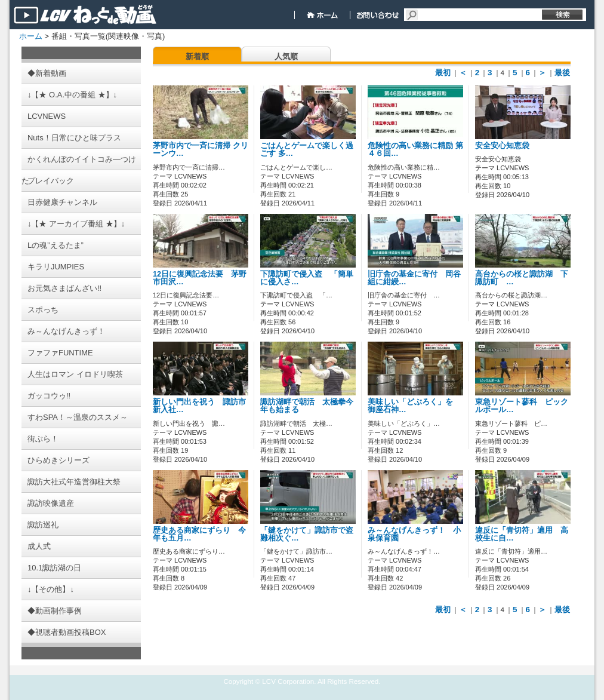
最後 (562, 73)
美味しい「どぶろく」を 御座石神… (414, 406)
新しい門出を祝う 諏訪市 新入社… (203, 406)
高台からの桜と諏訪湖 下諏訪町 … (522, 278)
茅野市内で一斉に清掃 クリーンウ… (201, 150)
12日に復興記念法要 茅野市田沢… (200, 278)
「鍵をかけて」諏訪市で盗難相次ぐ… (307, 534)
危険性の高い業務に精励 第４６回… (415, 150)
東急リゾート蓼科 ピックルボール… (522, 406)
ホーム (31, 36)
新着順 (197, 56)
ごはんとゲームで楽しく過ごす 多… (307, 150)
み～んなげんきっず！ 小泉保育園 (414, 534)
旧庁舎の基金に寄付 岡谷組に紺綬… (414, 278)
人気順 (286, 56)
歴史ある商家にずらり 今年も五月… (199, 534)
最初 (443, 73)
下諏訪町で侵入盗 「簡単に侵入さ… (307, 278)
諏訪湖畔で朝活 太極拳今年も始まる (307, 406)
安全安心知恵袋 (502, 146)
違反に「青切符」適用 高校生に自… (522, 534)
